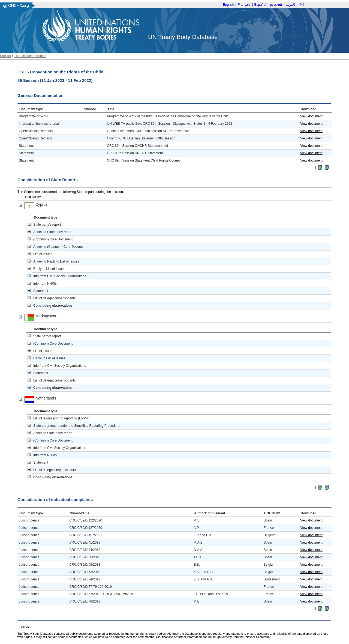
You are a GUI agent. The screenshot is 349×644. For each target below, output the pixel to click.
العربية (290, 5)
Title (111, 109)
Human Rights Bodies (30, 56)
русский (276, 5)
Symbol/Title (79, 513)
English (228, 5)
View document (311, 116)
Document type (31, 109)
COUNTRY (33, 197)
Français (244, 5)
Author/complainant (210, 513)
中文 (302, 5)
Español (260, 5)
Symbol (90, 109)
